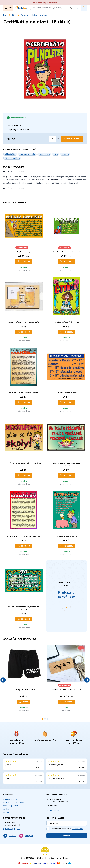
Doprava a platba (10, 799)
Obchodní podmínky (11, 806)
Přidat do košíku (72, 139)
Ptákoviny (24, 15)
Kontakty (7, 812)
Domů (5, 15)
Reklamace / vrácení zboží (14, 802)
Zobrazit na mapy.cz (54, 810)
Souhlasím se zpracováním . (67, 829)
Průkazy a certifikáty (40, 15)
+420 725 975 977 (11, 822)
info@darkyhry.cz (12, 829)
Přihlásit (67, 836)
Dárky (14, 15)
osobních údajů (77, 829)
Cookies (6, 809)
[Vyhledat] (72, 8)
